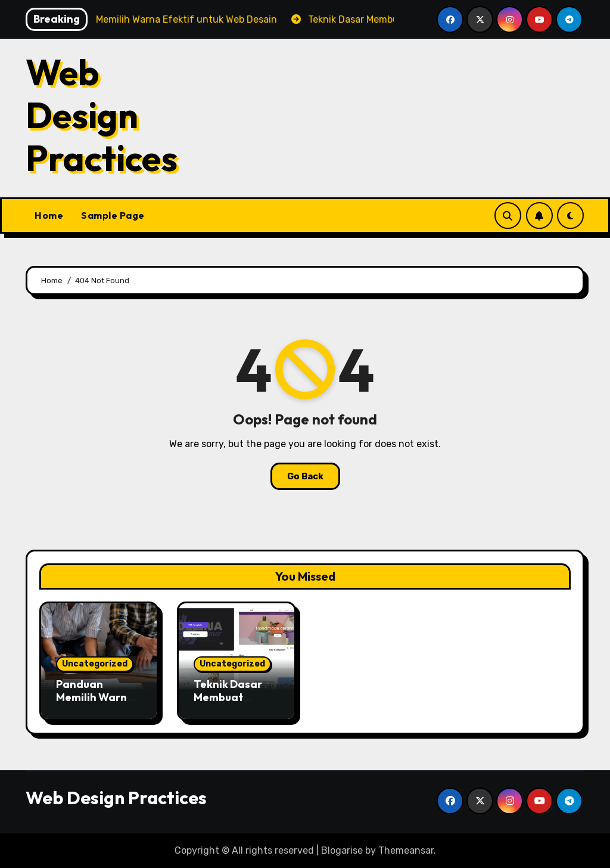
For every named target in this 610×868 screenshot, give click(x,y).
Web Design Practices (102, 115)
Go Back (305, 476)
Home (49, 215)
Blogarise (342, 850)
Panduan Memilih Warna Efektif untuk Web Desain (95, 703)
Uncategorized (95, 664)
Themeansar (406, 850)
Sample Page (113, 215)
